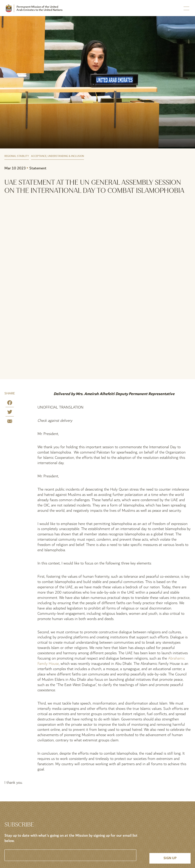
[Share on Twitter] (10, 413)
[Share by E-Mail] (10, 422)
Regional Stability (17, 156)
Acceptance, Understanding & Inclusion (58, 156)
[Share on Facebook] (10, 404)
